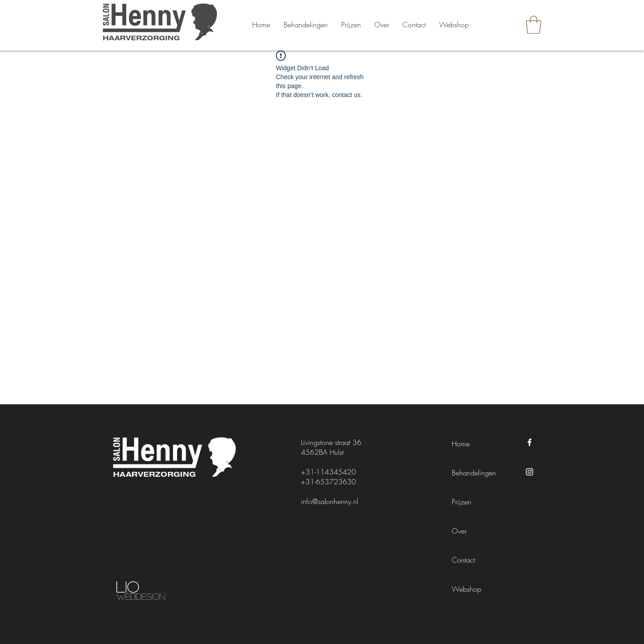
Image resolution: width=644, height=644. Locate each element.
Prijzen (462, 502)
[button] (534, 25)
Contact (463, 560)
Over (459, 531)
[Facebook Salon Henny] (530, 442)
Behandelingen (474, 473)
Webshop (466, 589)
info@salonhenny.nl (330, 501)
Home (461, 444)
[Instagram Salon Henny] (530, 472)
